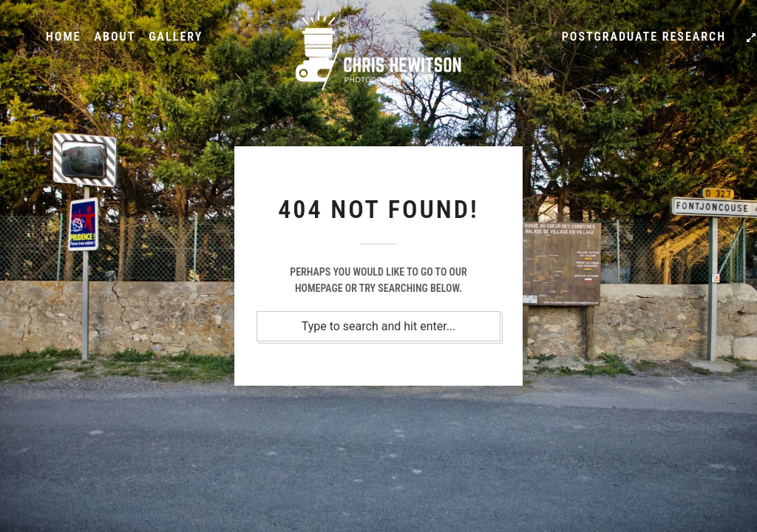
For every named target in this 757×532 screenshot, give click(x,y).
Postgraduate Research (644, 37)
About (115, 37)
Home (63, 37)
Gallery (176, 37)
